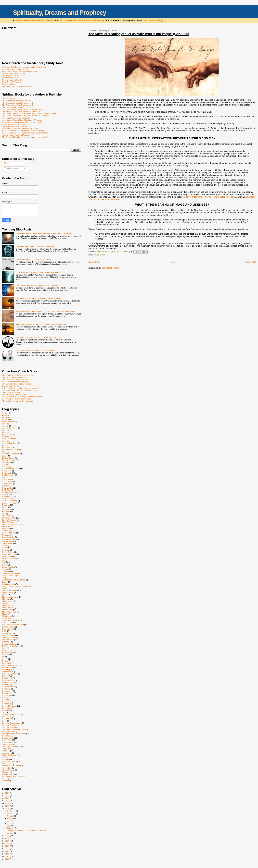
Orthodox (6, 642)
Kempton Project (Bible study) (15, 69)
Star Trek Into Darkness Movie (15, 729)
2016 (7, 838)
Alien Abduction (9, 422)
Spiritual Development (12, 723)
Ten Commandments (11, 746)
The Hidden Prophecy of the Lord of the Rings (35, 246)
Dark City (6, 490)
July (9, 821)
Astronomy (7, 441)
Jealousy (6, 571)
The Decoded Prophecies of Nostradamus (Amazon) (25, 137)
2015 (7, 841)
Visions (5, 772)
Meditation (7, 603)
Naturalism (7, 618)
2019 (7, 806)
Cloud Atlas (7, 481)
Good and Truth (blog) (12, 392)
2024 (7, 796)
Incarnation (7, 556)
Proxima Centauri (10, 674)
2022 (7, 798)
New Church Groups (153, 20)
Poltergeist (7, 663)
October (11, 816)
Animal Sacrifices (10, 428)
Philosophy (7, 652)
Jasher (5, 569)
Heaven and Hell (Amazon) (14, 124)
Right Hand (7, 695)
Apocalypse (7, 434)
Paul (4, 648)
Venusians (7, 764)
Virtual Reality (8, 770)
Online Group (8, 640)
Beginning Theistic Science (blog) (16, 399)
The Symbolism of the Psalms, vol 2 (17, 103)
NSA (4, 631)
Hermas (6, 550)
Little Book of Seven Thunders (15, 586)
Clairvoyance (8, 479)
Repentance (7, 691)
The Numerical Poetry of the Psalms (18, 107)
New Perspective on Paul (13, 625)
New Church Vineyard (12, 82)
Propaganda (7, 667)
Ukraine (5, 759)
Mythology (6, 616)
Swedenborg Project (11, 386)
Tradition (6, 751)
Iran (4, 561)
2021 (7, 801)
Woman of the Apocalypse (13, 776)
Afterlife (5, 419)
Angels (5, 426)
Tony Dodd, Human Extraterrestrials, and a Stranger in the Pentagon (45, 233)
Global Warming (9, 539)
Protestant (6, 672)
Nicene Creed (8, 627)
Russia (5, 697)
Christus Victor (8, 475)
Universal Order (9, 761)
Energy (5, 513)
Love (4, 595)
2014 (7, 843)
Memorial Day (8, 605)
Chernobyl (6, 471)
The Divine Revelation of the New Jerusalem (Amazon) (26, 116)
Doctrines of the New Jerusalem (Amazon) (20, 128)
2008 (7, 854)
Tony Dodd (7, 749)
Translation (7, 753)
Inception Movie (9, 558)
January (11, 833)
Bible (4, 456)
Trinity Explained (9, 755)
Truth (4, 757)
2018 (7, 809)
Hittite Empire (8, 552)
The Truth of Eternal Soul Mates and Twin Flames (37, 285)
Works (5, 778)
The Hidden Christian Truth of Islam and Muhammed (38, 298)
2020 (7, 803)
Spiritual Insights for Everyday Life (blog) (19, 390)
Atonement (7, 447)
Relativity (6, 689)
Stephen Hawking (10, 731)
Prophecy (6, 669)
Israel (5, 565)
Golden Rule (7, 541)
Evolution (6, 516)
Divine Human (100, 255)
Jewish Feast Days (10, 575)
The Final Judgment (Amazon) (15, 126)
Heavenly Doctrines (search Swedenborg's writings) (24, 67)
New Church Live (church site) (15, 382)
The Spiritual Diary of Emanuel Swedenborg (21, 111)
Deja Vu (6, 494)
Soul (4, 721)
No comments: (123, 252)
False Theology (9, 522)
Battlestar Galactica (11, 454)
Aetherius (6, 417)
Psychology (7, 678)
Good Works (7, 543)
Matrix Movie (8, 601)
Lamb (5, 582)
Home (173, 262)
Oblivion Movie (8, 635)
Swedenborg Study (10, 78)
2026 (7, 793)
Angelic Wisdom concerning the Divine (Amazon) (23, 131)
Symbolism (7, 740)
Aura (4, 452)
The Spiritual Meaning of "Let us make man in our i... (27, 831)
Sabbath (6, 699)
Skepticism (7, 717)
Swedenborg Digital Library (14, 73)
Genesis (6, 535)
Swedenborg (8, 738)
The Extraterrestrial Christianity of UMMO (33, 259)
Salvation (6, 702)
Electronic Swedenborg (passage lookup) (20, 71)
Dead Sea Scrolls (10, 492)
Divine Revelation (10, 503)
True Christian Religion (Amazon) (16, 135)
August (10, 818)
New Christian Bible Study (13, 80)
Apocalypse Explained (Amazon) (16, 118)
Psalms (5, 676)
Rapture (6, 684)
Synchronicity (8, 742)
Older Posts (250, 262)
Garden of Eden (9, 533)
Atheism (6, 445)
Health (5, 548)
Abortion (6, 415)
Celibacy (6, 466)
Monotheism (7, 610)
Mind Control (8, 608)
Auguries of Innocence (12, 449)
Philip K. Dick (8, 650)
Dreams (6, 505)
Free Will (6, 528)
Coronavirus (7, 484)
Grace (5, 546)
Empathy (6, 511)
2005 (7, 859)
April (9, 826)
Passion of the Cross (11, 646)
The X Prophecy (9, 99)
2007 (7, 856)
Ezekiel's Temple (9, 520)
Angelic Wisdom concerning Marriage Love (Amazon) (25, 133)
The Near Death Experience (14, 377)
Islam (4, 563)
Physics (5, 655)
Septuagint (7, 708)
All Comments (12, 168)
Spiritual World (8, 727)
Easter (5, 507)
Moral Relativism (9, 612)
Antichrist (6, 432)
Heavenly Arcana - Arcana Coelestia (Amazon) (22, 122)
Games (5, 531)
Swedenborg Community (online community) (21, 388)
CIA (4, 477)
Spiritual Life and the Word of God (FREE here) (22, 109)
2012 (7, 849)
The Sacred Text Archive (13, 76)
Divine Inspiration (10, 501)
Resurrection (8, 693)
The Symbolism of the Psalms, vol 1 (17, 101)
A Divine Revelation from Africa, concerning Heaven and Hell (42, 324)
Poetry (5, 659)
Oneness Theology (10, 637)
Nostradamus (8, 629)
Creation (6, 486)
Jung (4, 578)
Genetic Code (8, 537)
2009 (7, 851)
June (9, 823)
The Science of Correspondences (16, 86)
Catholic (6, 464)
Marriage (6, 599)
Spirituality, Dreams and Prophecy (59, 13)
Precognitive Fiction (11, 665)
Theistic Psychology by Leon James (17, 401)
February (11, 828)
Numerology (7, 633)
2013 (7, 846)
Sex (4, 712)
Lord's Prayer (8, 593)
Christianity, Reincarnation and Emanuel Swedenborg (38, 272)
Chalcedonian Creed (11, 469)
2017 (7, 836)
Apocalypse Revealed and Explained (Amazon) (22, 120)
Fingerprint (7, 526)
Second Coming (9, 706)
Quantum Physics (10, 682)
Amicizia (6, 424)
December (12, 811)
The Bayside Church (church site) (16, 384)
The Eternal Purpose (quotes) (15, 394)
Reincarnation (8, 687)
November (12, 814)
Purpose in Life (9, 680)
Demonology (8, 496)
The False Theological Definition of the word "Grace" (38, 337)
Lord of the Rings (9, 590)
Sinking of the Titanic (11, 714)
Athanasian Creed (10, 443)
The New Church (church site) (15, 380)
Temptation (7, 744)
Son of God (7, 719)
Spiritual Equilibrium (11, 725)
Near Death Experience (12, 620)
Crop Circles (7, 488)
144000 (5, 413)
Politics (5, 661)
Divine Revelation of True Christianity (34, 20)
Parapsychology (9, 644)
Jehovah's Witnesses (11, 573)
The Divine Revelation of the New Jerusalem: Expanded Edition (29, 114)
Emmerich (6, 509)
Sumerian (6, 736)
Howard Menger (9, 554)
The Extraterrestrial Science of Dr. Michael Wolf (36, 350)
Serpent (6, 710)
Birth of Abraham (9, 460)
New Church (7, 622)
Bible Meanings (9, 84)
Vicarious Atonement (11, 766)
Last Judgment (8, 584)
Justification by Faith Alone (14, 580)
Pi (3, 657)
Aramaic (6, 437)
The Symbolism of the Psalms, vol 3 (17, 105)
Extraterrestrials (9, 518)
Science (6, 704)
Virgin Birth (7, 768)
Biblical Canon (8, 458)
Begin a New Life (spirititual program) (18, 375)
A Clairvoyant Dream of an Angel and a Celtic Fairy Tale (208, 197)
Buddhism (6, 462)
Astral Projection (9, 439)
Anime (5, 430)
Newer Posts (94, 262)
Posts (8, 164)
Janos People (8, 567)
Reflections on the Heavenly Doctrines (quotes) (22, 397)
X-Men (5, 781)
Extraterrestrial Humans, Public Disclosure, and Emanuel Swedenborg (46, 311)
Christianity (7, 473)
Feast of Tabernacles (11, 524)
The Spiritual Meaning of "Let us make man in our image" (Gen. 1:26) (139, 34)
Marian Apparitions (10, 597)
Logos (5, 588)
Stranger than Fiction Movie (14, 734)
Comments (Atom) (110, 268)
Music (5, 614)
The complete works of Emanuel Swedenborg (81, 20)
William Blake (8, 774)
